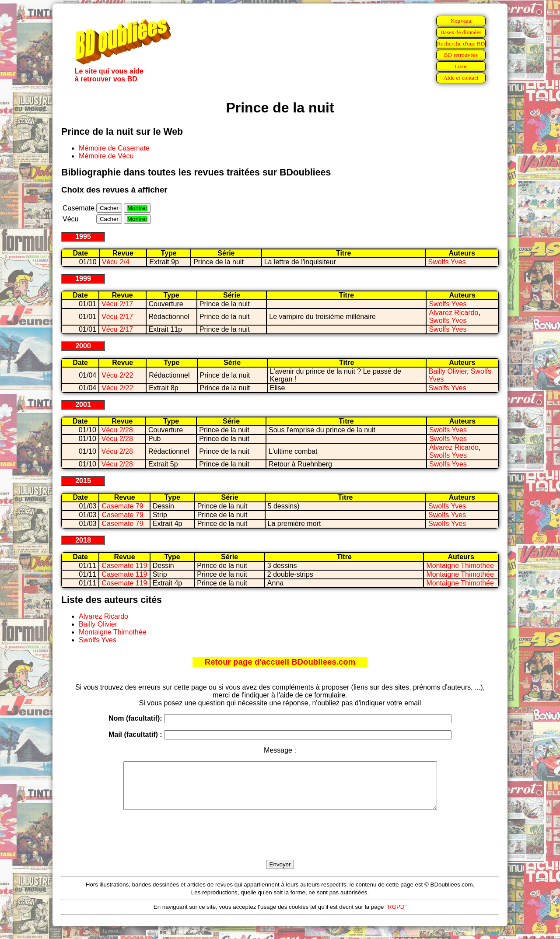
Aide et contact (461, 78)
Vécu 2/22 (117, 375)
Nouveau (461, 21)
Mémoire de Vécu (106, 156)
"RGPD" (396, 916)
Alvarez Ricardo (453, 313)
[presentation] (280, 845)
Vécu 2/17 (117, 304)
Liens (461, 66)
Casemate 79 (122, 506)
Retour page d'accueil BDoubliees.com (280, 662)
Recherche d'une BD (461, 44)
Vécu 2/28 (117, 430)
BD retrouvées (461, 55)
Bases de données (461, 32)
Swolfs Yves (447, 262)
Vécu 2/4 (116, 262)
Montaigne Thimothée (460, 566)
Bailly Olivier (448, 371)
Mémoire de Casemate (114, 148)
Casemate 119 (124, 566)
